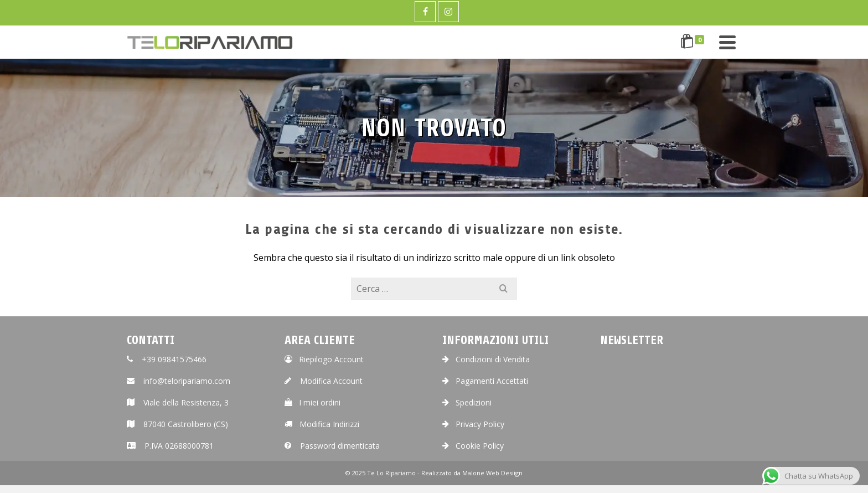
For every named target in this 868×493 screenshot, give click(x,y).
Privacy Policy (473, 424)
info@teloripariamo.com (179, 381)
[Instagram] (448, 12)
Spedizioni (467, 402)
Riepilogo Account (324, 359)
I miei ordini (312, 402)
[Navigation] (727, 42)
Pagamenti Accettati (485, 381)
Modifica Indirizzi (322, 424)
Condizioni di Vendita (486, 359)
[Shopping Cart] (694, 42)
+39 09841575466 (167, 359)
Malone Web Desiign (492, 473)
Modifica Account (324, 381)
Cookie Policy (473, 446)
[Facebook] (425, 12)
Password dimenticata (332, 446)
